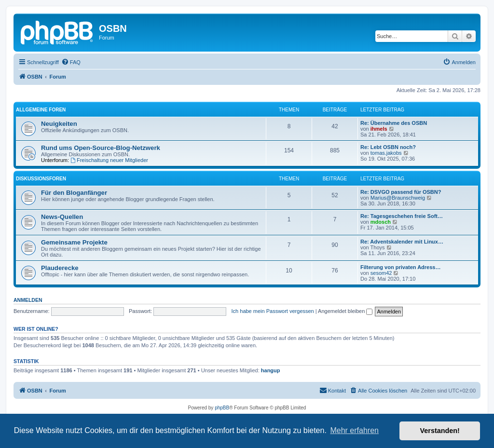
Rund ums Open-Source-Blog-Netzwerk (101, 148)
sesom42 (381, 273)
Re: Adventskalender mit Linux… (402, 242)
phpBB (222, 408)
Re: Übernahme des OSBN (394, 123)
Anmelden (28, 300)
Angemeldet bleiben (345, 311)
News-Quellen (62, 217)
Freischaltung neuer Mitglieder (109, 160)
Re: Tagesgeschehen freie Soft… (402, 216)
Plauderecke (60, 268)
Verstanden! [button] (440, 431)
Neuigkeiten (59, 124)
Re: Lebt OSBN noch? (388, 147)
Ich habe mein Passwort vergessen (273, 311)
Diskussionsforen (41, 179)
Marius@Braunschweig (398, 198)
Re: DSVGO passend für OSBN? (401, 192)
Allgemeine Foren (41, 110)
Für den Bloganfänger (74, 193)
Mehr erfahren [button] (354, 430)
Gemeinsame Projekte (74, 242)
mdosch (381, 222)
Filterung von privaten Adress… (400, 267)
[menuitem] (71, 62)
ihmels (379, 129)
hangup (271, 370)
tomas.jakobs (386, 153)
